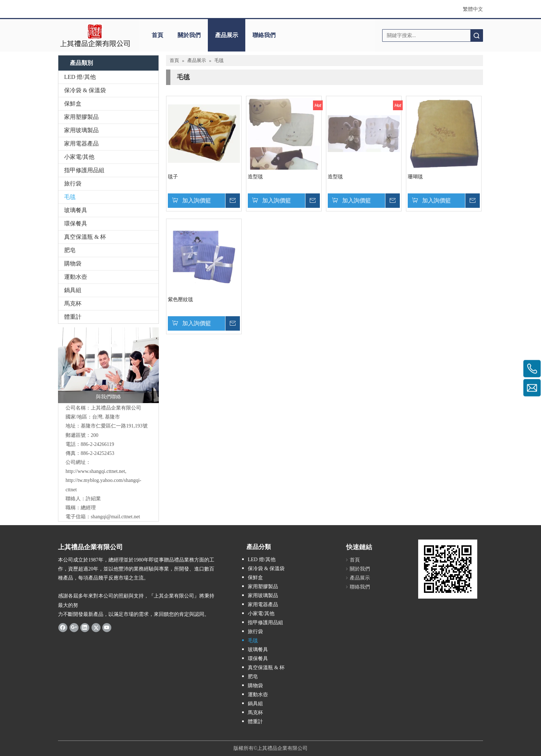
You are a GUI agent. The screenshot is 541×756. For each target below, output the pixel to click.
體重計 (73, 317)
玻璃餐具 (76, 210)
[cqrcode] (448, 569)
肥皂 (70, 250)
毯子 (173, 177)
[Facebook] (63, 627)
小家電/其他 (79, 157)
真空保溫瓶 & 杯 (85, 237)
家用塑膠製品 (81, 117)
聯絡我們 (264, 35)
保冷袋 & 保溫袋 (85, 90)
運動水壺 (76, 277)
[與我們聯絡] (108, 365)
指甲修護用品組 (84, 170)
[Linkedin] (85, 627)
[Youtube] (107, 627)
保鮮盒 (73, 104)
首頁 (157, 35)
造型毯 (255, 177)
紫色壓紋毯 (180, 299)
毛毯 (70, 197)
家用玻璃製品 (81, 130)
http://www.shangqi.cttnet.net (95, 471)
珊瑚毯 (415, 177)
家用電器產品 (81, 144)
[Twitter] (96, 627)
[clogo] (95, 35)
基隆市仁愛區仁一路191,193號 (114, 426)
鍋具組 (73, 290)
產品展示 (227, 35)
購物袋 (73, 263)
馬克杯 (73, 303)
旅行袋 (73, 184)
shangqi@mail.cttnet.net (115, 517)
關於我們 (189, 35)
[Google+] (74, 627)
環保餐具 (76, 223)
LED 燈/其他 (80, 77)
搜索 (477, 35)
